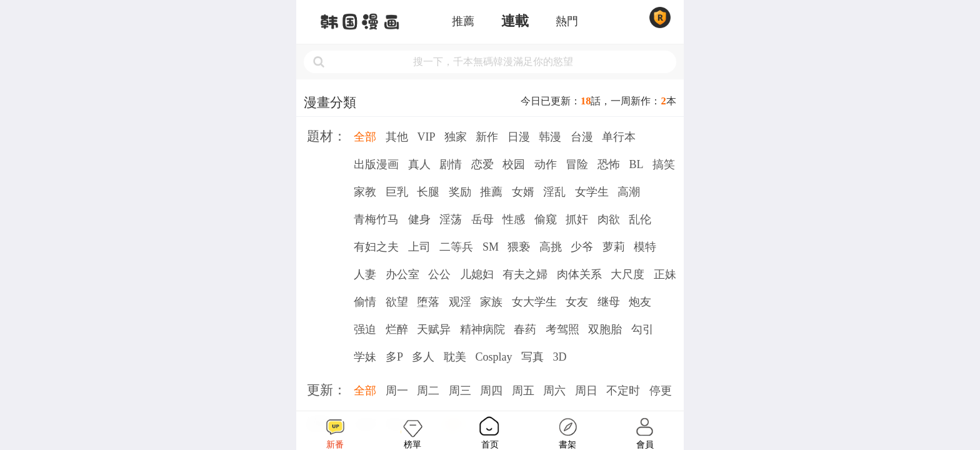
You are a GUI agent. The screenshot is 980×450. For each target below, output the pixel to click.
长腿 (428, 192)
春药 (525, 329)
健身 (419, 219)
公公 (439, 274)
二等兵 (456, 247)
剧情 (451, 164)
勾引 (642, 329)
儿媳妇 (477, 274)
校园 (514, 164)
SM (491, 247)
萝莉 (614, 247)
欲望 (397, 302)
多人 (423, 357)
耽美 (455, 357)
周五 (523, 391)
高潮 (629, 192)
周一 (397, 391)
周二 (428, 391)
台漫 (582, 137)
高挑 (551, 247)
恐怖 (609, 164)
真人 (419, 164)
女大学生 (534, 302)
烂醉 (397, 329)
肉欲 (609, 219)
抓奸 (577, 219)
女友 (577, 302)
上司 (419, 247)
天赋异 (434, 329)
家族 (491, 302)
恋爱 (482, 164)
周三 (460, 391)
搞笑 (664, 164)
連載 (515, 21)
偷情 (365, 302)
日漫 (519, 137)
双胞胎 (605, 329)
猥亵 (519, 247)
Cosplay (493, 357)
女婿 (523, 192)
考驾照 (562, 329)
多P (394, 357)
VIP (426, 137)
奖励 (460, 192)
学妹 (365, 357)
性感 (514, 219)
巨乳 (397, 192)
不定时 (623, 391)
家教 (365, 192)
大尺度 (627, 274)
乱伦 (640, 219)
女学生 (592, 192)
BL (636, 164)
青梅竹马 (376, 219)
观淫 (460, 302)
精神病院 (482, 329)
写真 (532, 357)
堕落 (428, 302)
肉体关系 (579, 274)
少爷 (582, 247)
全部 (365, 137)
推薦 (463, 21)
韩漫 (550, 137)
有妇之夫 (376, 247)
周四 (491, 391)
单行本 (619, 137)
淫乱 (554, 192)
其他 (397, 137)
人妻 (365, 274)
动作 (546, 164)
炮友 (640, 302)
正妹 (665, 274)
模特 (645, 247)
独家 (456, 137)
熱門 (567, 21)
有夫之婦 (525, 274)
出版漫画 (376, 164)
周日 (586, 391)
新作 (487, 137)
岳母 (482, 219)
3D (559, 357)
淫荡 (451, 219)
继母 (609, 302)
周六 (554, 391)
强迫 (365, 329)
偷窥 (546, 219)
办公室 (402, 274)
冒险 (577, 164)
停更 (661, 391)
